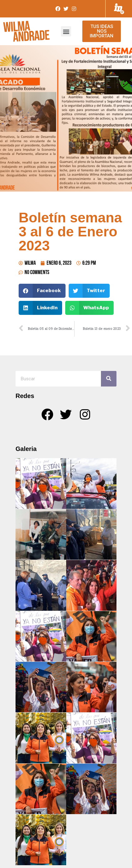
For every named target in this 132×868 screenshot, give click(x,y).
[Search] (109, 379)
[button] (66, 31)
